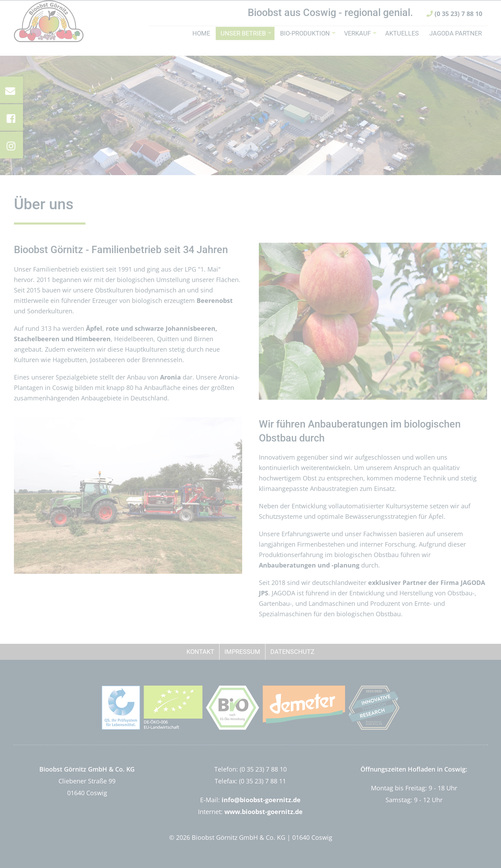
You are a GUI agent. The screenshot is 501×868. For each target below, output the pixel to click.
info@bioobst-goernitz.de (261, 800)
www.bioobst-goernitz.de (264, 812)
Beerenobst (215, 300)
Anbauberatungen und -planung (309, 565)
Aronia (170, 377)
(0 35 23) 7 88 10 (454, 24)
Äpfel (94, 328)
